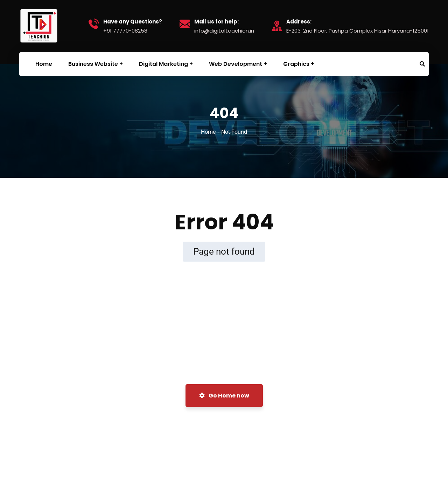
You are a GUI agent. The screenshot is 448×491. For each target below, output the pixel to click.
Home (208, 132)
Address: (299, 22)
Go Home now (224, 396)
